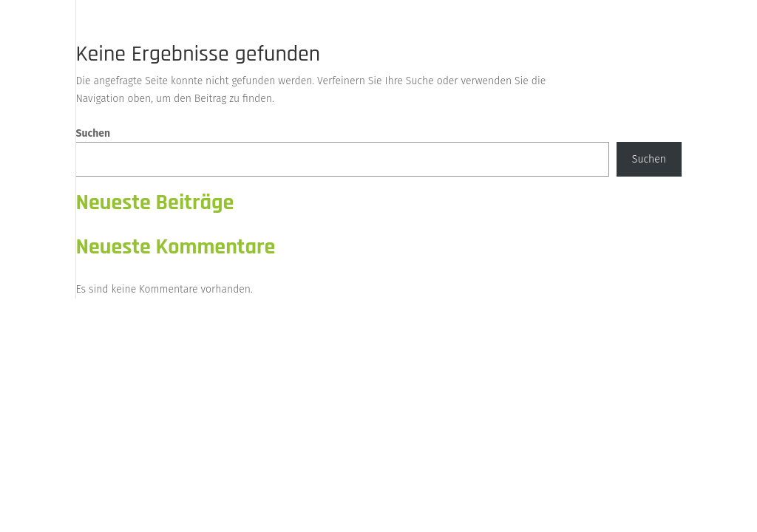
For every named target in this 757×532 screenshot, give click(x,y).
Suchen (93, 133)
